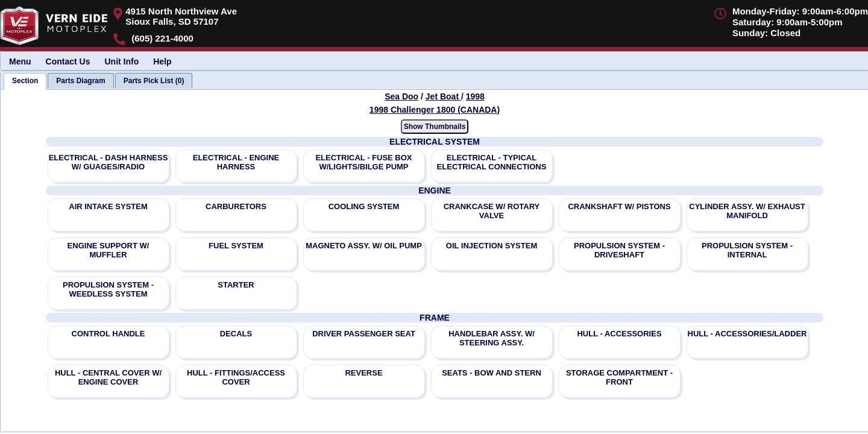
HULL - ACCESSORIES (619, 334)
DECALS (236, 334)
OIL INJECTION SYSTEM (492, 246)
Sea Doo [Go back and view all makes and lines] (401, 96)
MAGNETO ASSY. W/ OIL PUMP (364, 246)
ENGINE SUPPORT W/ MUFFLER (108, 250)
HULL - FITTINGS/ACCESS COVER (236, 377)
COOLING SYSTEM (364, 206)
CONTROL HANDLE (108, 334)
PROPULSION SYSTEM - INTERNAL (747, 250)
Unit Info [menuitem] (121, 61)
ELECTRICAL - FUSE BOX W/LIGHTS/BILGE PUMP (363, 162)
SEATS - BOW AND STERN (492, 373)
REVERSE (363, 373)
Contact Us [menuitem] (68, 61)
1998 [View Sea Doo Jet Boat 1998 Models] (475, 96)
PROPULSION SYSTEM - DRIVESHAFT (619, 250)
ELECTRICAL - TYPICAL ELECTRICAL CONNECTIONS (492, 162)
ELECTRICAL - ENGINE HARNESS (236, 162)
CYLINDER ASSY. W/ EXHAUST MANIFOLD (747, 211)
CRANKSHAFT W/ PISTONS (619, 206)
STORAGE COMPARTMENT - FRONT (619, 377)
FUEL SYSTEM (236, 246)
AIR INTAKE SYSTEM (108, 206)
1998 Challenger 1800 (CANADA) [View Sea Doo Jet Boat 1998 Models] (435, 110)
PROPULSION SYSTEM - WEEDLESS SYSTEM (108, 289)
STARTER (236, 285)
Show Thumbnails (435, 127)
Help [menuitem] (162, 61)
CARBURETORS (236, 206)
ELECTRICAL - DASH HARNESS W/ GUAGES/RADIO (108, 162)
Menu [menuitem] (20, 61)
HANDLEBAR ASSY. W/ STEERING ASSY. (492, 338)
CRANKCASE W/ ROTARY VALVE (492, 211)
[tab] (25, 81)
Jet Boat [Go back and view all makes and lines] (443, 96)
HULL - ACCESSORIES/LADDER (747, 334)
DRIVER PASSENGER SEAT (364, 334)
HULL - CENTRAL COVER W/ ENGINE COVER (108, 377)
